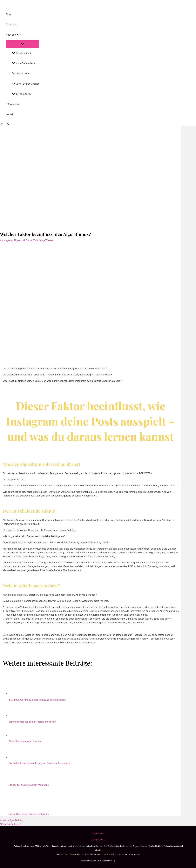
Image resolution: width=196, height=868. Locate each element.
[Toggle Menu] (22, 44)
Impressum (98, 833)
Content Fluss (21, 73)
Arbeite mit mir (22, 53)
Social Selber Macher (25, 84)
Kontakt (10, 114)
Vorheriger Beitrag (12, 820)
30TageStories (22, 94)
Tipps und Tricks (23, 240)
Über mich (12, 24)
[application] (18, 35)
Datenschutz (98, 840)
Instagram (7, 240)
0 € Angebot (13, 104)
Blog (8, 14)
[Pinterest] (8, 124)
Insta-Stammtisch (23, 63)
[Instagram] (1, 124)
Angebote (13, 35)
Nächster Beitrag (11, 824)
